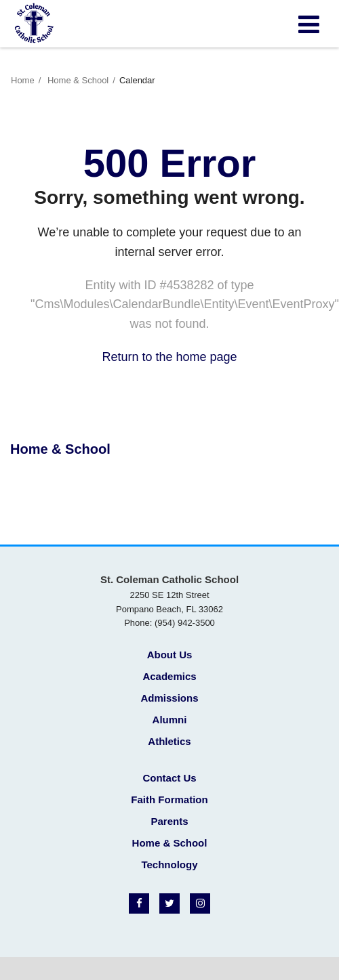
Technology (169, 865)
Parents (169, 821)
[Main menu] (308, 24)
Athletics (169, 741)
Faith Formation (169, 800)
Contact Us (169, 778)
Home (23, 80)
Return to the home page (169, 357)
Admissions (169, 698)
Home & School (78, 80)
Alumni (170, 720)
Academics (169, 676)
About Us (170, 655)
